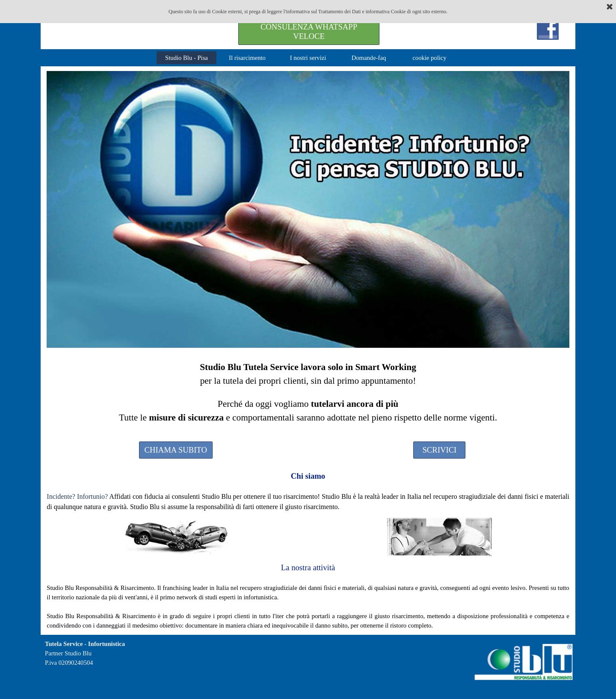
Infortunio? (92, 496)
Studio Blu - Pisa (187, 58)
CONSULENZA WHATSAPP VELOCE (309, 31)
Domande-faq (369, 58)
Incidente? (61, 496)
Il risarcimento (247, 58)
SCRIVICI (439, 450)
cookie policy (429, 58)
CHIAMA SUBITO (176, 450)
